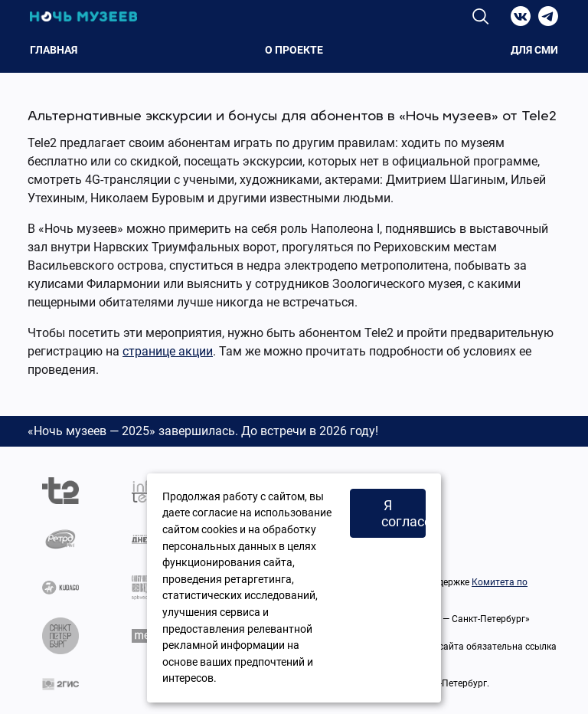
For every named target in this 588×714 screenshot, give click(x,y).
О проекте (294, 50)
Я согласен (403, 513)
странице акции (168, 351)
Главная (54, 50)
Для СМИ (534, 50)
